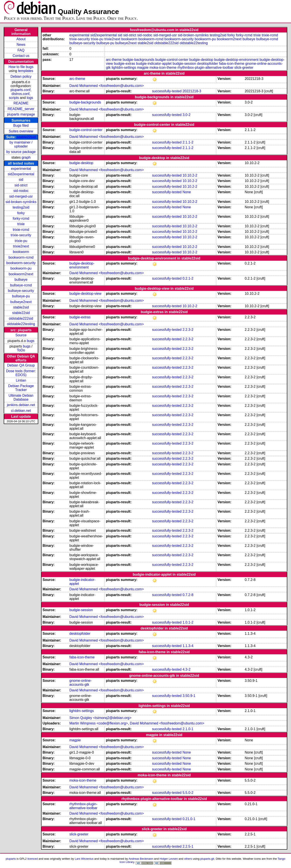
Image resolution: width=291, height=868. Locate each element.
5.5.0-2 (188, 793)
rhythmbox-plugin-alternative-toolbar (205, 68)
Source (21, 335)
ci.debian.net (21, 411)
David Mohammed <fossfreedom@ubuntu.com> (107, 86)
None (187, 192)
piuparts (11, 859)
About (21, 39)
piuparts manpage (21, 114)
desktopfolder (208, 64)
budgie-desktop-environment (236, 60)
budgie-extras (124, 64)
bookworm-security (21, 263)
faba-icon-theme (232, 64)
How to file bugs (21, 67)
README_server (21, 109)
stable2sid (21, 307)
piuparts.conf (21, 90)
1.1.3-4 (188, 646)
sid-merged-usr (21, 196)
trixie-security (21, 235)
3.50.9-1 (189, 696)
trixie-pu (21, 241)
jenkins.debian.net (21, 405)
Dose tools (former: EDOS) (21, 373)
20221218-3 (192, 91)
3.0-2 (186, 115)
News (21, 45)
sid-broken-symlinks (21, 202)
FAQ (21, 50)
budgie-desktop (201, 60)
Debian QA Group (21, 365)
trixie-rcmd (21, 230)
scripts (14, 98)
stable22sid (26, 137)
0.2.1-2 (188, 278)
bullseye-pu (21, 296)
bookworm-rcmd (21, 257)
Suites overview (21, 131)
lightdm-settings (124, 68)
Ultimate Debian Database (21, 397)
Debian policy (21, 76)
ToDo (21, 350)
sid (21, 180)
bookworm (21, 252)
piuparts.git (207, 859)
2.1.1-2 (188, 142)
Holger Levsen (169, 859)
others (188, 859)
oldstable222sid (21, 318)
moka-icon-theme (163, 68)
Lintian (21, 380)
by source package (21, 152)
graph (26, 157)
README (21, 103)
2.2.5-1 (188, 846)
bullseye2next (21, 302)
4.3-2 (186, 669)
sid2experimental (21, 174)
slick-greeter (244, 68)
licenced (33, 859)
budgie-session (184, 64)
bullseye (21, 280)
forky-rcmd (21, 218)
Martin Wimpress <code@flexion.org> (99, 723)
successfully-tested (167, 91)
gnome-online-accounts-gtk (81, 683)
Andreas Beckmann (141, 859)
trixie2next (21, 246)
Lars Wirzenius (84, 859)
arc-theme (114, 60)
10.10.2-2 (190, 175)
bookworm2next (21, 274)
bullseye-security (21, 291)
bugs (31, 341)
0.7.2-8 (188, 595)
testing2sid (21, 207)
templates (26, 71)
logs (30, 98)
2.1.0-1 (188, 729)
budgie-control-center (172, 60)
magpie (143, 68)
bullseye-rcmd (21, 285)
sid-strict (21, 185)
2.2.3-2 (188, 330)
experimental (21, 169)
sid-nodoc (21, 191)
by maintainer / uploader (21, 144)
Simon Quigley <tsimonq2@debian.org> (100, 718)
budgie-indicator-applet (154, 64)
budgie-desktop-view (86, 294)
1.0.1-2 (188, 622)
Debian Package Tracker (21, 388)
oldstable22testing (21, 324)
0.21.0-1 (189, 819)
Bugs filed (21, 125)
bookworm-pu (21, 268)
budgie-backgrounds (138, 60)
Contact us (21, 56)
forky (21, 213)
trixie (21, 224)
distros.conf (21, 94)
